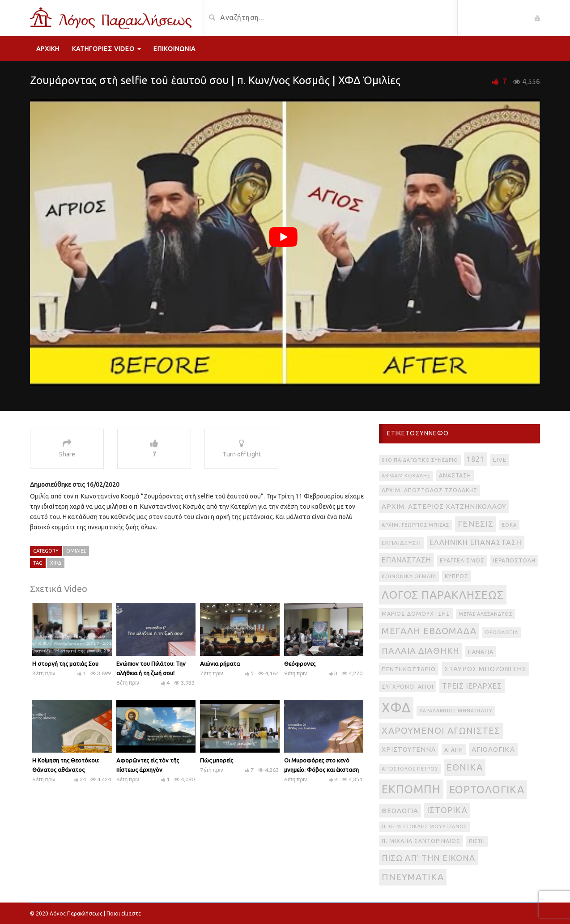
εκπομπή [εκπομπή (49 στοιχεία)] (411, 789)
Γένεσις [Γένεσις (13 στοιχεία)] (476, 524)
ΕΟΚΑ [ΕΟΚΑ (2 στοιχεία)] (509, 525)
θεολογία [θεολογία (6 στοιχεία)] (400, 811)
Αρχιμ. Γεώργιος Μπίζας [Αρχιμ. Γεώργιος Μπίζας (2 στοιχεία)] (415, 525)
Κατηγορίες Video (106, 49)
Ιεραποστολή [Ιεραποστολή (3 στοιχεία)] (514, 560)
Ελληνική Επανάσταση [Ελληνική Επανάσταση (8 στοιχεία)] (476, 542)
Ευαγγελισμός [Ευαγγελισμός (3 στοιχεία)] (462, 560)
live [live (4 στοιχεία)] (500, 460)
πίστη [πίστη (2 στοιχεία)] (477, 841)
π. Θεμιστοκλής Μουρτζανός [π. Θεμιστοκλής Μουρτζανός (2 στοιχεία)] (424, 826)
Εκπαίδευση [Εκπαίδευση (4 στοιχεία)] (401, 543)
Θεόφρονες (300, 664)
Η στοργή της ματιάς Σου (65, 664)
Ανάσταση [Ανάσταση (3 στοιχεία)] (455, 475)
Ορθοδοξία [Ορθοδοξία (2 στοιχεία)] (502, 632)
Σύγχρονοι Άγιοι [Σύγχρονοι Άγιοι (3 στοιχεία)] (408, 687)
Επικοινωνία (174, 49)
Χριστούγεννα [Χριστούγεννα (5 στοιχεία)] (409, 749)
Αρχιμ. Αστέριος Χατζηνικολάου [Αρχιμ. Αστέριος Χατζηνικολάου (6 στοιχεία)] (444, 506)
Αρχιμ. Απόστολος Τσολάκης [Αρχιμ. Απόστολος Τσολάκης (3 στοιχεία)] (430, 490)
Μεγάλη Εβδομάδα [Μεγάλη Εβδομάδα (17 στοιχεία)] (429, 631)
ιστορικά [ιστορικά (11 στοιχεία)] (447, 810)
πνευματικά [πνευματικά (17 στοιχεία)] (413, 877)
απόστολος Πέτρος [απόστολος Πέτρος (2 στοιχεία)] (410, 769)
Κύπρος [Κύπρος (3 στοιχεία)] (457, 576)
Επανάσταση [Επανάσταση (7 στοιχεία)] (406, 560)
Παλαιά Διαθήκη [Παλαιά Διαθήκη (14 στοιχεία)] (421, 651)
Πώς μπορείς (217, 760)
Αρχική (48, 49)
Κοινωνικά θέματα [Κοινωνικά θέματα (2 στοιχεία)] (409, 576)
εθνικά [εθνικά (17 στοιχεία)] (465, 767)
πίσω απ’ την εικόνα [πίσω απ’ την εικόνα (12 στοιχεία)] (428, 858)
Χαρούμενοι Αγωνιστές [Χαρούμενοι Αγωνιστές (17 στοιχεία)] (441, 730)
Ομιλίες (76, 551)
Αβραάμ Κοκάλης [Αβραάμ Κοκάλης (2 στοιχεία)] (406, 476)
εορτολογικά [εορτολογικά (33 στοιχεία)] (487, 789)
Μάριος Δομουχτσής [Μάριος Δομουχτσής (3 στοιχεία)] (416, 614)
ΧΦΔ (56, 563)
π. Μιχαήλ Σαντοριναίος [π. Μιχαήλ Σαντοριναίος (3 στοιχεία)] (421, 841)
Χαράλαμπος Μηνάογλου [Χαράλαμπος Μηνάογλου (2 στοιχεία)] (456, 711)
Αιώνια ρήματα (220, 664)
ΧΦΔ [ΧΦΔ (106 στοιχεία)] (396, 708)
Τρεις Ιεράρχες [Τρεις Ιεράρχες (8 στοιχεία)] (472, 686)
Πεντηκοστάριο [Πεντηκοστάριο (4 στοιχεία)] (409, 669)
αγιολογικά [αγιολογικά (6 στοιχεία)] (493, 749)
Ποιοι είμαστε (124, 913)
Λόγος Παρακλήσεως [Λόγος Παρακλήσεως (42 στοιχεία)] (443, 595)
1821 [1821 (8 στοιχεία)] (476, 459)
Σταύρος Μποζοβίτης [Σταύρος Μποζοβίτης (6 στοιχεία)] (485, 669)
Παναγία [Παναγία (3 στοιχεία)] (481, 652)
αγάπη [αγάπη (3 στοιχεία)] (454, 750)
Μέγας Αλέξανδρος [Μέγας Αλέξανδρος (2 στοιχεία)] (485, 614)
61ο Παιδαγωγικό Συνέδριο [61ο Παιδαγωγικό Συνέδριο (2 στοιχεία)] (420, 460)
